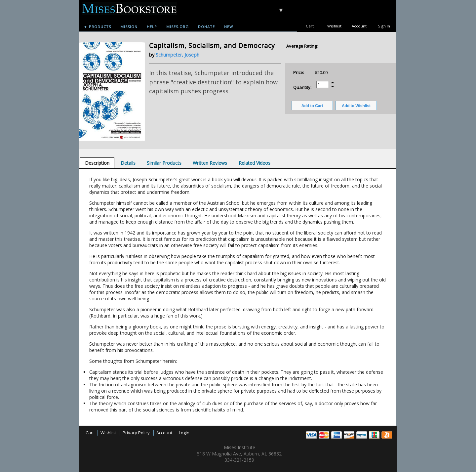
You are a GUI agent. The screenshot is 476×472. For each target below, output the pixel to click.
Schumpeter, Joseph (178, 55)
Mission (129, 27)
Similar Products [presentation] (164, 163)
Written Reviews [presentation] (210, 163)
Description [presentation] (97, 163)
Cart (310, 26)
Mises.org (178, 27)
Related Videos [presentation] (255, 163)
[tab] (97, 163)
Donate (206, 27)
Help (152, 27)
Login (184, 433)
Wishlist (334, 26)
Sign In (384, 26)
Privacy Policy (136, 433)
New (229, 27)
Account (359, 26)
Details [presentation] (128, 163)
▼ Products (97, 27)
